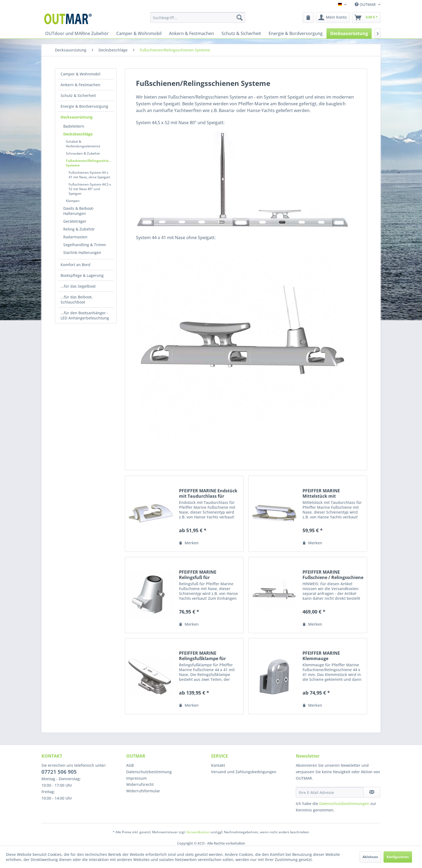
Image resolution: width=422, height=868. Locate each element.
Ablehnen (370, 857)
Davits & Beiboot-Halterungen (79, 211)
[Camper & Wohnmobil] (139, 33)
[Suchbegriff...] (198, 18)
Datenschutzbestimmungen (344, 803)
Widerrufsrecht (140, 784)
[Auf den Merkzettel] (189, 543)
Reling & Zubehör (79, 229)
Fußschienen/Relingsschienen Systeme (90, 163)
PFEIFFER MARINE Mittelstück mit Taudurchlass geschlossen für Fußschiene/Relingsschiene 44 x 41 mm (332, 493)
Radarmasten (75, 237)
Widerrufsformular (143, 791)
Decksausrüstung (77, 117)
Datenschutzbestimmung (149, 772)
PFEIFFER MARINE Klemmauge (321, 656)
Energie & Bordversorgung (84, 106)
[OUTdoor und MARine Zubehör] (77, 33)
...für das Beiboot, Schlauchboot (77, 299)
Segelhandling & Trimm (85, 245)
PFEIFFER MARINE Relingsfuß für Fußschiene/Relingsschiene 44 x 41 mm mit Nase (208, 575)
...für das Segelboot (78, 286)
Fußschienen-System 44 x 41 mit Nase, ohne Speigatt (89, 175)
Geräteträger (75, 221)
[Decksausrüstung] (349, 33)
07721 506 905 (59, 772)
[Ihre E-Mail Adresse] (330, 792)
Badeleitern (74, 126)
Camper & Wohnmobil (80, 74)
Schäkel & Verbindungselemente (83, 144)
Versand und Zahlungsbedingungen (244, 772)
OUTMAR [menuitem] (366, 4)
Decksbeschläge (78, 134)
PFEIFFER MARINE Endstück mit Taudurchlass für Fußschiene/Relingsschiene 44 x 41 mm (208, 493)
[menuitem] (198, 18)
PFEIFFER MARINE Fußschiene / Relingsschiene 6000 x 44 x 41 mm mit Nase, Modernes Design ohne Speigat (333, 575)
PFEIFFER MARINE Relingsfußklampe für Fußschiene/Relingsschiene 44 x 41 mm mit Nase (208, 656)
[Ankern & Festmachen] (191, 33)
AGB (130, 765)
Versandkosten (198, 832)
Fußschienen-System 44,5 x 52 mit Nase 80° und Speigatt (90, 189)
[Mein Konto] (333, 18)
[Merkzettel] (308, 18)
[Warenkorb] (366, 18)
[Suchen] (240, 18)
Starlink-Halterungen (82, 252)
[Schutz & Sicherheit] (241, 33)
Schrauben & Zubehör (83, 153)
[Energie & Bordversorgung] (296, 33)
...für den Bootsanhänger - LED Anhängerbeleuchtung (85, 315)
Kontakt (218, 765)
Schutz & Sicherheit (78, 95)
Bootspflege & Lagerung (82, 275)
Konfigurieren (398, 857)
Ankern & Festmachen (80, 85)
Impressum (136, 778)
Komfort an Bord (75, 265)
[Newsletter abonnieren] (372, 792)
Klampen (73, 201)
